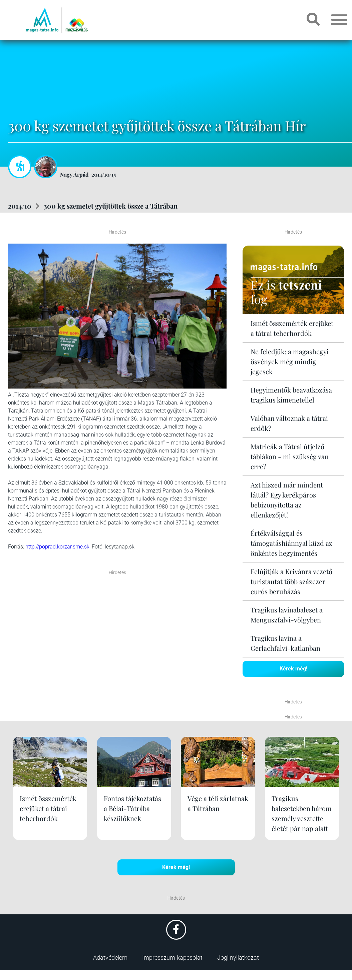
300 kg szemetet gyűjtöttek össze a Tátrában (111, 206)
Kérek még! (293, 669)
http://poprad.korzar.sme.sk (57, 547)
